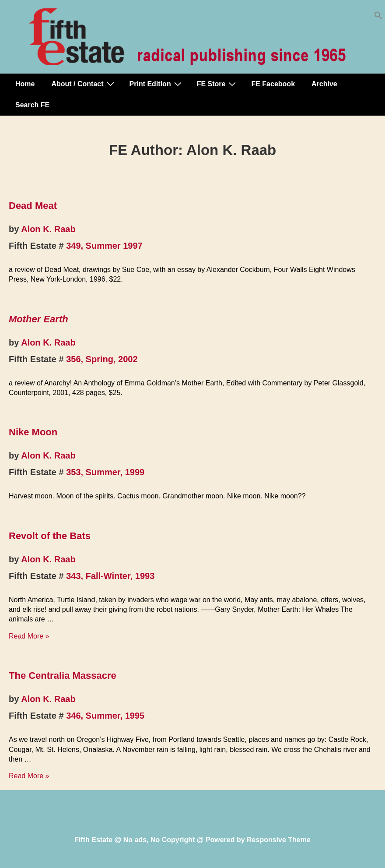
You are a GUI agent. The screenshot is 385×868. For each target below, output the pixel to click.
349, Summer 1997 (104, 246)
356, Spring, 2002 (102, 359)
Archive (324, 84)
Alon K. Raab (48, 229)
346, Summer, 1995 (105, 716)
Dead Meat (33, 206)
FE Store (218, 84)
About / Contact (84, 84)
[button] (378, 17)
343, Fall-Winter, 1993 (110, 576)
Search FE (32, 105)
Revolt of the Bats (50, 536)
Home (25, 84)
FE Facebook (273, 84)
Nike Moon (33, 432)
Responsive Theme (279, 840)
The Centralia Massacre (63, 676)
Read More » (29, 636)
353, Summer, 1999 (105, 472)
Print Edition (157, 84)
